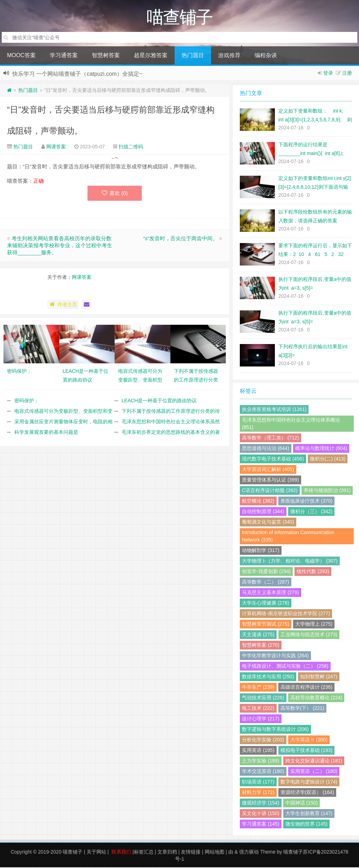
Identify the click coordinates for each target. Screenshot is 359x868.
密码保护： (27, 401)
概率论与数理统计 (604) (321, 449)
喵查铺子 (73, 853)
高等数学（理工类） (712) (270, 438)
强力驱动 (249, 853)
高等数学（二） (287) (266, 583)
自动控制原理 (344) (263, 512)
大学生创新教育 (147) (309, 814)
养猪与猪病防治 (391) (327, 491)
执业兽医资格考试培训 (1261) (274, 410)
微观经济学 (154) (261, 803)
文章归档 (167, 853)
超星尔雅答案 (151, 56)
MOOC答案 (21, 56)
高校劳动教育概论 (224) (316, 698)
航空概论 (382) (258, 502)
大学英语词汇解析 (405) (268, 470)
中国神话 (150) (302, 803)
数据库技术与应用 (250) (268, 677)
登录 (328, 74)
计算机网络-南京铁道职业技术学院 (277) (286, 614)
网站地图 (215, 853)
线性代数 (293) (313, 572)
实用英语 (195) (258, 751)
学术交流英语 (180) (263, 772)
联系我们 (121, 853)
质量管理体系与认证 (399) (270, 480)
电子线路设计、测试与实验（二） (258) (285, 667)
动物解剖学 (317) (261, 551)
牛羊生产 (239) (258, 688)
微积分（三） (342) (311, 512)
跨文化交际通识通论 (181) (314, 761)
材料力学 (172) (258, 793)
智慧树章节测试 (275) (266, 625)
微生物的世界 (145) (307, 825)
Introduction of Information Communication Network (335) (288, 537)
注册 (347, 74)
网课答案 (56, 147)
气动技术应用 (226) (263, 698)
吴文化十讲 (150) (261, 814)
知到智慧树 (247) (319, 677)
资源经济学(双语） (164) (307, 793)
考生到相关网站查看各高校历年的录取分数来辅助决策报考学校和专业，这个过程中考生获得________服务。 (60, 246)
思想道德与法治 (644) (266, 449)
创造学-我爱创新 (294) (266, 572)
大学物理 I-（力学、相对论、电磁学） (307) (290, 561)
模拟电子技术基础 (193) (307, 751)
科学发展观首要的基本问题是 (46, 433)
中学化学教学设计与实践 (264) (275, 656)
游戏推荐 (229, 56)
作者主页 (63, 305)
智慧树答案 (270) (261, 646)
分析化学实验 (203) (263, 740)
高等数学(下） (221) (302, 709)
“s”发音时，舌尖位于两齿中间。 (180, 239)
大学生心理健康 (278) (266, 604)
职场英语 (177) (258, 782)
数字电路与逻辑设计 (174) (309, 782)
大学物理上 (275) (314, 625)
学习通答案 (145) (261, 825)
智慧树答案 (106, 56)
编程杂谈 (266, 56)
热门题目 (193, 56)
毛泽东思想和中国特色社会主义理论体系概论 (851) (291, 424)
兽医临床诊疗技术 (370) (307, 502)
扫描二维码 (131, 147)
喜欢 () (115, 194)
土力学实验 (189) (261, 761)
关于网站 (96, 853)
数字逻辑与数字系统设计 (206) (275, 730)
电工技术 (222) (258, 709)
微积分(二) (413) (328, 459)
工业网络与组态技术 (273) (309, 635)
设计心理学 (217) (261, 719)
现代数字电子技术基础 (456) (273, 459)
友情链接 (191, 853)
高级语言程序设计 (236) (307, 688)
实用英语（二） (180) (314, 772)
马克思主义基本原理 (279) (270, 593)
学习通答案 (64, 56)
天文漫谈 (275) (258, 635)
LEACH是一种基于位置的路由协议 (159, 401)
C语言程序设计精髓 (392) (270, 491)
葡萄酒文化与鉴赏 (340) (268, 523)
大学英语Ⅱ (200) (309, 740)
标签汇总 (144, 853)
